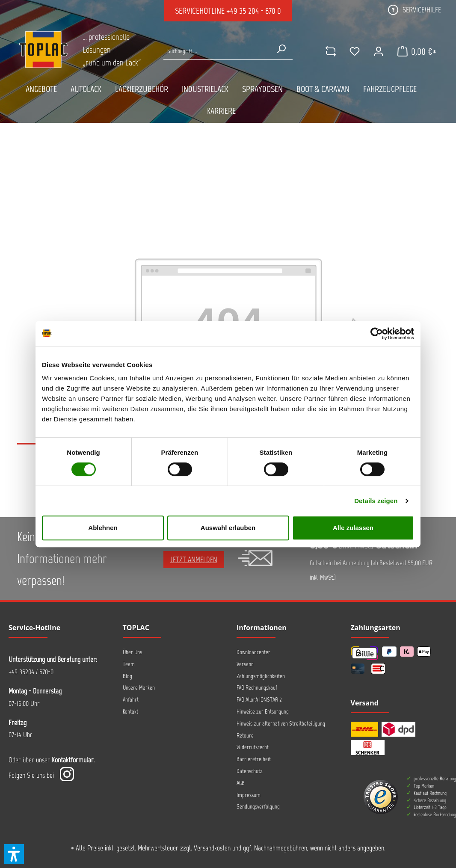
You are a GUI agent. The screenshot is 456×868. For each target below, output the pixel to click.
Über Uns (132, 652)
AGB (241, 783)
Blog (127, 676)
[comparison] (331, 51)
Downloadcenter (253, 652)
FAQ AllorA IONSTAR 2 (259, 700)
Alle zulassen (353, 528)
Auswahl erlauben (228, 528)
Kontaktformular (73, 760)
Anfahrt (131, 700)
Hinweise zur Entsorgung (263, 712)
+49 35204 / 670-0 (31, 672)
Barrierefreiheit (254, 759)
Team (129, 664)
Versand (245, 664)
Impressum (249, 795)
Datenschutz (250, 771)
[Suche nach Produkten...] (217, 51)
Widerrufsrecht (253, 747)
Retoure (245, 736)
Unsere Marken (139, 688)
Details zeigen (376, 501)
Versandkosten (212, 848)
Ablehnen (103, 528)
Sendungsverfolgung (258, 807)
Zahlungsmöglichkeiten (261, 676)
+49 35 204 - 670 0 (254, 11)
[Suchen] (281, 49)
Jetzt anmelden (194, 560)
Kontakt (130, 712)
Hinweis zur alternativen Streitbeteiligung (281, 724)
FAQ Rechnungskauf (257, 688)
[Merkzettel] (355, 51)
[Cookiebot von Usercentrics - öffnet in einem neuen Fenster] (377, 334)
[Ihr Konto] (379, 51)
